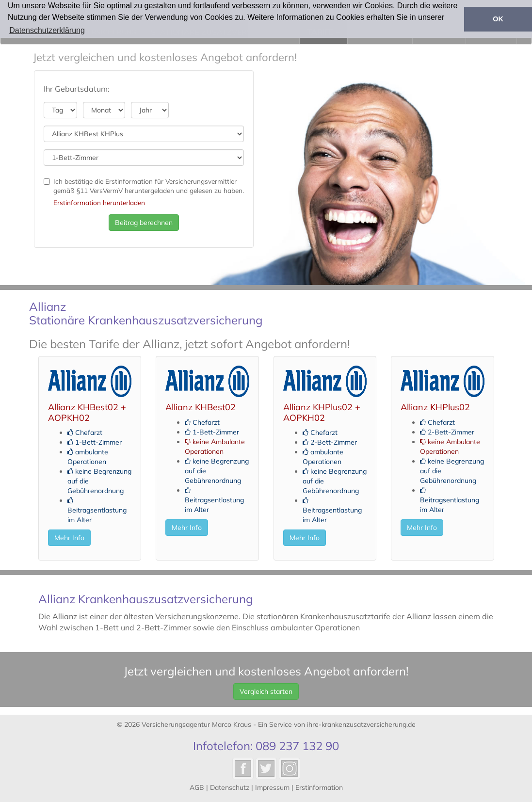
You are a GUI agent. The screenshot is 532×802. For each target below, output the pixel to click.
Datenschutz (230, 787)
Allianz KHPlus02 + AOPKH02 (322, 412)
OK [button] (498, 19)
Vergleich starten (266, 691)
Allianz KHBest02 (201, 407)
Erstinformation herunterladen (99, 202)
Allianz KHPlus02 (435, 407)
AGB (197, 787)
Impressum (272, 787)
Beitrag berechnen (144, 223)
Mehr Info (69, 538)
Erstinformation (319, 787)
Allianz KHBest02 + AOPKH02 (87, 412)
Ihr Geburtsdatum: (77, 89)
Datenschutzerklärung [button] (47, 30)
